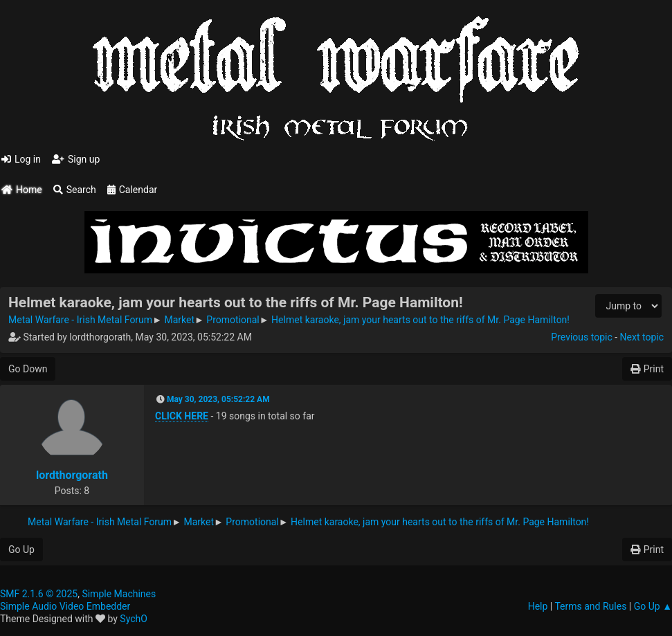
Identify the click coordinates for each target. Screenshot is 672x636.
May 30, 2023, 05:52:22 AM (218, 399)
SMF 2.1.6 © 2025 (39, 594)
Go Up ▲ (653, 606)
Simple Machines (119, 594)
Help (538, 606)
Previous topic (581, 337)
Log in (21, 159)
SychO (134, 619)
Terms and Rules (590, 606)
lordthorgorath (72, 475)
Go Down (28, 369)
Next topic (642, 337)
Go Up (21, 549)
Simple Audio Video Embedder (65, 606)
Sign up (76, 159)
